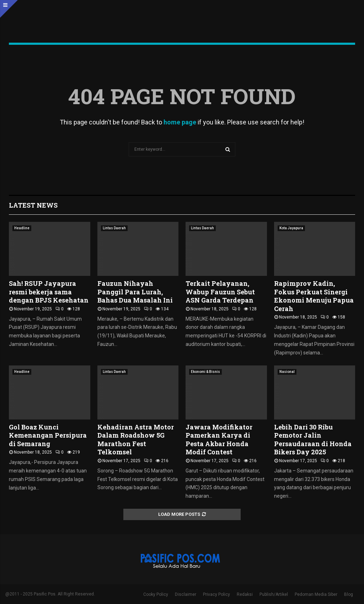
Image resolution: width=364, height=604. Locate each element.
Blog (349, 594)
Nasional (287, 372)
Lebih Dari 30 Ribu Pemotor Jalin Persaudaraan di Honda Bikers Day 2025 (313, 439)
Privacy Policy (216, 594)
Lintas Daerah (114, 228)
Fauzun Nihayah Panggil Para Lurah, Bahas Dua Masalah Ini (135, 292)
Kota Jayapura (291, 228)
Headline (22, 228)
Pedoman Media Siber (316, 594)
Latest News (33, 205)
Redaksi (245, 594)
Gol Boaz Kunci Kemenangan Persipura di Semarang (48, 435)
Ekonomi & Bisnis (205, 372)
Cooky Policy (156, 594)
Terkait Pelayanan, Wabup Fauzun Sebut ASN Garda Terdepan (220, 292)
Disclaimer (186, 594)
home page (180, 122)
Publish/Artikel (274, 594)
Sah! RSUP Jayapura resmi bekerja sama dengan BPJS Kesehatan (49, 292)
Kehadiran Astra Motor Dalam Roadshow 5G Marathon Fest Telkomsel (136, 439)
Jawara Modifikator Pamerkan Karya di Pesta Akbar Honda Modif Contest (219, 439)
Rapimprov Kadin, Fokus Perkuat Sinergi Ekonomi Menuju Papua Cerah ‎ (314, 296)
